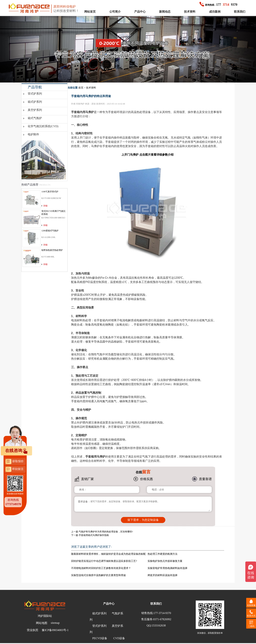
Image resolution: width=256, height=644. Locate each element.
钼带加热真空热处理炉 (52, 250)
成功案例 (215, 12)
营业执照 (33, 630)
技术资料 (190, 12)
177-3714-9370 (162, 613)
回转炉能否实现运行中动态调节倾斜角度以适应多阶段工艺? (104, 561)
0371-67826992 (162, 619)
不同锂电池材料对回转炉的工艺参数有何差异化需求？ (101, 568)
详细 (45, 206)
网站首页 (90, 12)
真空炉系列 (35, 110)
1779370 (218, 5)
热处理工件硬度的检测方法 (162, 554)
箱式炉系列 (35, 102)
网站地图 (42, 623)
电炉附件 (33, 134)
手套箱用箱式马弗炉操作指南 (94, 535)
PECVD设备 (100, 638)
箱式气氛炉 (35, 118)
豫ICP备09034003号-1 (55, 630)
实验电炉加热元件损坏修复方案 (165, 561)
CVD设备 (119, 638)
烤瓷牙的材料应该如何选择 (162, 575)
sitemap (55, 623)
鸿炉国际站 (45, 616)
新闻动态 (165, 12)
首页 (81, 88)
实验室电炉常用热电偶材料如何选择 (167, 568)
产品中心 (140, 12)
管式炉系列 (35, 94)
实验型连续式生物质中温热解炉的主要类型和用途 (98, 575)
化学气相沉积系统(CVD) (43, 126)
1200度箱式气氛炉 (50, 231)
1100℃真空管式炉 (50, 192)
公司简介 (115, 12)
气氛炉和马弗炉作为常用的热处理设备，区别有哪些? (106, 532)
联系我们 (240, 12)
